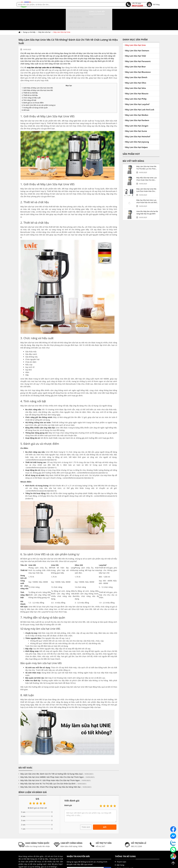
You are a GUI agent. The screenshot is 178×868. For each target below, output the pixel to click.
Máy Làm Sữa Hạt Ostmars (137, 35)
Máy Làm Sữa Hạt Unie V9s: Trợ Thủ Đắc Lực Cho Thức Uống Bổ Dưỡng (146, 152)
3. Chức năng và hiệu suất (31, 82)
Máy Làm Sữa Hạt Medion (137, 99)
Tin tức (143, 12)
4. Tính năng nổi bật (29, 84)
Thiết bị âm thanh (29, 12)
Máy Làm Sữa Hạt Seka (136, 72)
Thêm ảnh (86, 811)
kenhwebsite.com (113, 866)
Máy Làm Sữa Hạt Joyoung (137, 126)
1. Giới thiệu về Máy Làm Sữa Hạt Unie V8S (37, 72)
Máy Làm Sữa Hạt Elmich (136, 61)
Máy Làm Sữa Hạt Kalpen (137, 131)
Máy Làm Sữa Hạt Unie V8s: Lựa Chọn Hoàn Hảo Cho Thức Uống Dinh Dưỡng (146, 174)
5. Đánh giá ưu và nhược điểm (33, 87)
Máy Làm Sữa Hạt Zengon (137, 110)
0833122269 (134, 4)
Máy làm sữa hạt (44, 16)
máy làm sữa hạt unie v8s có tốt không (44, 52)
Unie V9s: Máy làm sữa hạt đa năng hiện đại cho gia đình (147, 197)
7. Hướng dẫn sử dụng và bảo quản (35, 92)
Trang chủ (20, 16)
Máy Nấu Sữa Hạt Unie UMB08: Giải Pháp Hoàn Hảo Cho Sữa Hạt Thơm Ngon (52, 761)
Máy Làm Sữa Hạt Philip (136, 83)
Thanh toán (121, 846)
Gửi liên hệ (26, 855)
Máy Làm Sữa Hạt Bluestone (138, 56)
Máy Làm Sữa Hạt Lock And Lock (140, 94)
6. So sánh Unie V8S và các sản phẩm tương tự (39, 89)
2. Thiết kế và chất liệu (30, 77)
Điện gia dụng (66, 12)
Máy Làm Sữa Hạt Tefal (136, 40)
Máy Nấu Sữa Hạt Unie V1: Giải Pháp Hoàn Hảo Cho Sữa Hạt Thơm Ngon (50, 764)
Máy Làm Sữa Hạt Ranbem (137, 104)
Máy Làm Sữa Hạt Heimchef (138, 121)
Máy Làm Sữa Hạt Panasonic (138, 45)
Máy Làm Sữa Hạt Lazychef (137, 88)
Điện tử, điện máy (96, 12)
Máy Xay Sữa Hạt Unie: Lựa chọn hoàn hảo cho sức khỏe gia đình (147, 185)
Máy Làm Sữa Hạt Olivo (136, 67)
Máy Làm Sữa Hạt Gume (136, 115)
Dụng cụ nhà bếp (48, 12)
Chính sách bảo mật (125, 852)
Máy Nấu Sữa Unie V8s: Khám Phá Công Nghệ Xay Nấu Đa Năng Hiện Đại (50, 771)
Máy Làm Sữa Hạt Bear (135, 51)
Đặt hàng (120, 849)
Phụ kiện (81, 12)
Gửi (105, 811)
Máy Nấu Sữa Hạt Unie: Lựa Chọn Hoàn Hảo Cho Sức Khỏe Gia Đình (146, 163)
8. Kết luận (26, 94)
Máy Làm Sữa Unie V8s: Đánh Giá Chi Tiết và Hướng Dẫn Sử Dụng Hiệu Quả (51, 758)
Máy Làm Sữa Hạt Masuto (137, 78)
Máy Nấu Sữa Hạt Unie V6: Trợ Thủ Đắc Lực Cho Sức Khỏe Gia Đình (48, 768)
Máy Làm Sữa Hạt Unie (62, 16)
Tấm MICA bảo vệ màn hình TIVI (122, 12)
